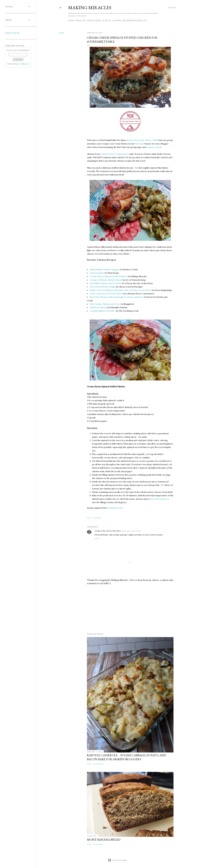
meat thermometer (160, 499)
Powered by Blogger (118, 860)
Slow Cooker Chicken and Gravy (105, 304)
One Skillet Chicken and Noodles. (106, 283)
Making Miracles (90, 8)
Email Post (97, 518)
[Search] (172, 8)
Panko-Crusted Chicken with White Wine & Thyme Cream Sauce (121, 290)
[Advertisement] (130, 609)
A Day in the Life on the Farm (108, 531)
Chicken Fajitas (97, 273)
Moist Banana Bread (104, 840)
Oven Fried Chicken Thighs (103, 287)
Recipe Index (94, 21)
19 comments (98, 844)
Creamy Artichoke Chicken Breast (106, 280)
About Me (81, 21)
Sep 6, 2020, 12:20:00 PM (131, 531)
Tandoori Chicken (98, 307)
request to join (154, 147)
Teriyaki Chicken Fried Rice (103, 311)
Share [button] (62, 33)
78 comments (98, 764)
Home (71, 21)
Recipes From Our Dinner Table (142, 140)
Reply (97, 539)
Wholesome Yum (115, 508)
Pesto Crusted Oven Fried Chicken (106, 294)
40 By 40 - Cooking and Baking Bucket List (125, 21)
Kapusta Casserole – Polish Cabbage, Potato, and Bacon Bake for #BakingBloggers (127, 757)
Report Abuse (12, 33)
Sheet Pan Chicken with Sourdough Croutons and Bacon (117, 297)
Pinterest (139, 144)
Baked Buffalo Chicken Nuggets (105, 269)
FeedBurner (24, 64)
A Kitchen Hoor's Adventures (115, 154)
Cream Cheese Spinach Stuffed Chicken (109, 276)
